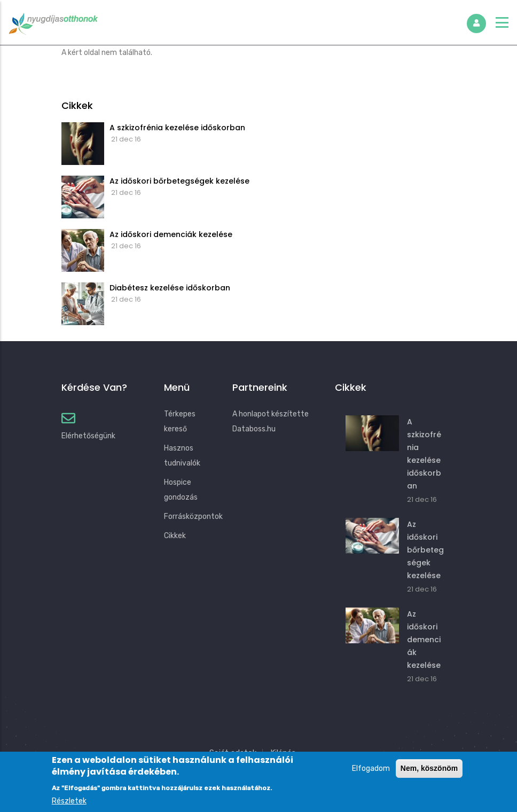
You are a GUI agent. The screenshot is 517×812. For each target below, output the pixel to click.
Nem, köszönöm (429, 774)
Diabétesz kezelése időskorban (170, 288)
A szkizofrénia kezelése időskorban (177, 128)
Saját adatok (233, 753)
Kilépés (283, 753)
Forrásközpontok (193, 517)
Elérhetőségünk (88, 436)
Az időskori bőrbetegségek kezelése (179, 181)
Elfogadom (371, 774)
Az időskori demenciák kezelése (171, 234)
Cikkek (175, 536)
